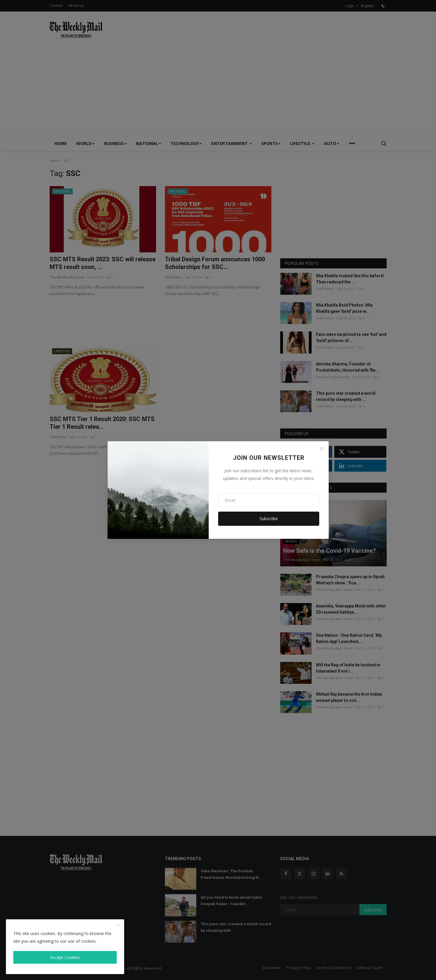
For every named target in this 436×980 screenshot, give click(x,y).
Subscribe (269, 519)
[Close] (322, 449)
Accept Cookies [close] (65, 957)
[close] (118, 926)
